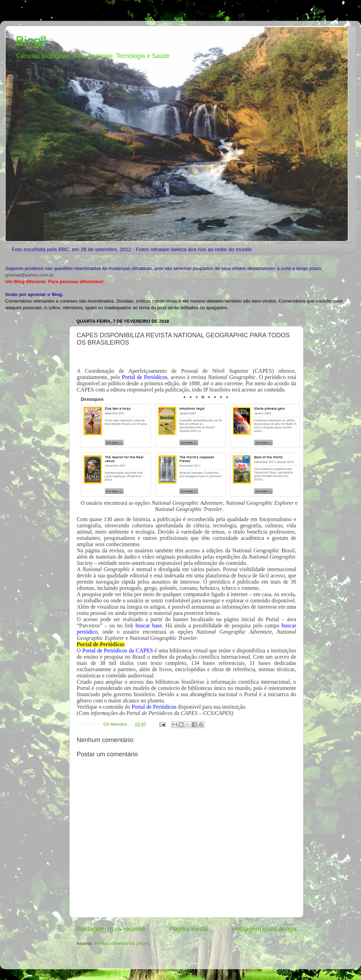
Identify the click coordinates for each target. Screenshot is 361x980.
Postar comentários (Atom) (123, 943)
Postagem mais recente (111, 929)
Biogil (31, 41)
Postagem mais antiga (264, 929)
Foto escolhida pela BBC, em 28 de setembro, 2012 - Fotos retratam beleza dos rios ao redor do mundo (132, 249)
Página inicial (188, 929)
